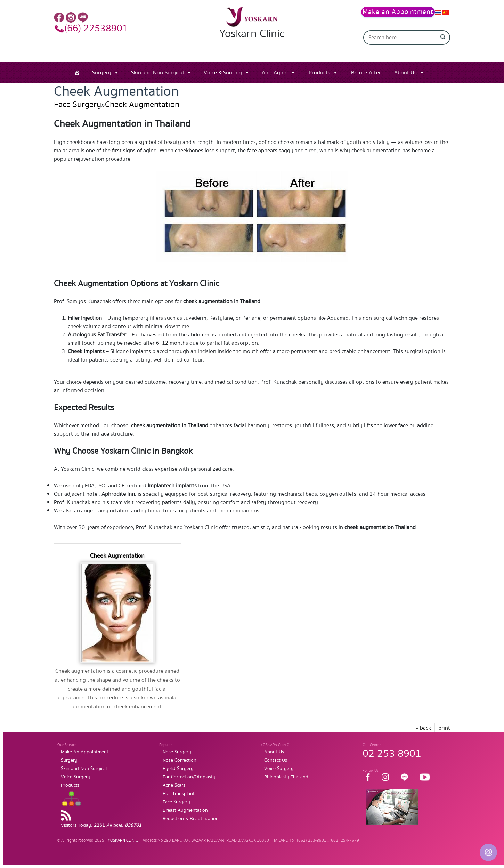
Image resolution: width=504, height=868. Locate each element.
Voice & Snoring (223, 73)
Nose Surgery (177, 752)
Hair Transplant (179, 794)
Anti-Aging (275, 73)
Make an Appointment (398, 12)
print (444, 728)
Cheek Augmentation (142, 104)
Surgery (102, 73)
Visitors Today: (101, 825)
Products (319, 73)
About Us (405, 73)
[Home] (77, 73)
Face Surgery (78, 104)
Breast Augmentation (185, 810)
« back (424, 728)
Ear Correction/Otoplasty (189, 777)
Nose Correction (180, 760)
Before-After (366, 73)
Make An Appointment (85, 752)
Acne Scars (174, 785)
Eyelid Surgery (178, 769)
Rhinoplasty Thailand (286, 777)
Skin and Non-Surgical (157, 73)
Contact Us (276, 760)
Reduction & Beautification (191, 819)
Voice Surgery (76, 777)
